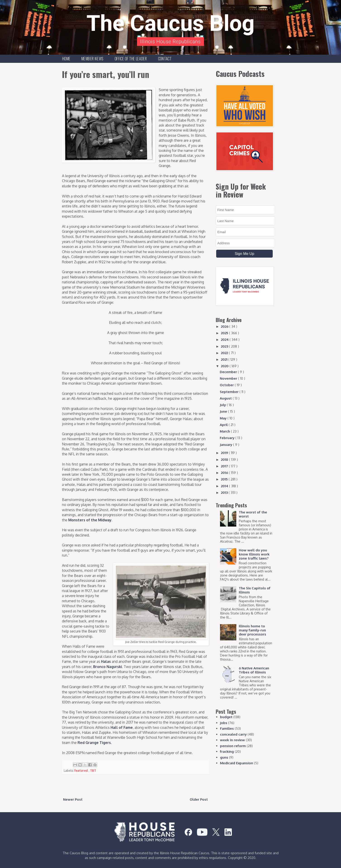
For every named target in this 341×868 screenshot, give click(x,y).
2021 (225, 359)
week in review (232, 740)
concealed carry (233, 734)
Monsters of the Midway (90, 520)
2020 (225, 366)
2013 (225, 493)
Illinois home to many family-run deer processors (252, 630)
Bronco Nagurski (108, 667)
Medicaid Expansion (237, 763)
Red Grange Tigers (94, 743)
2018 (225, 460)
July (223, 405)
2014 (225, 486)
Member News (92, 59)
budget (226, 717)
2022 (225, 353)
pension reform (233, 746)
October (227, 385)
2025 (225, 333)
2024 (225, 340)
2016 (225, 473)
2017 (225, 466)
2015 (225, 479)
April (224, 425)
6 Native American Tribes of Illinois (254, 670)
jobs (224, 723)
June (224, 411)
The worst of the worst (253, 514)
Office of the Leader (131, 59)
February (228, 438)
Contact (165, 59)
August (226, 398)
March (225, 431)
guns (224, 757)
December (229, 372)
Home (66, 59)
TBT (93, 770)
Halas (106, 661)
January (226, 445)
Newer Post (73, 799)
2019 (225, 453)
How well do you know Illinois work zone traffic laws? (254, 554)
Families (227, 728)
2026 (225, 326)
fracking (227, 752)
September (230, 392)
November (229, 378)
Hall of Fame (122, 727)
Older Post (199, 799)
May (224, 418)
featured (82, 770)
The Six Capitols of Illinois (255, 590)
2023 (225, 346)
